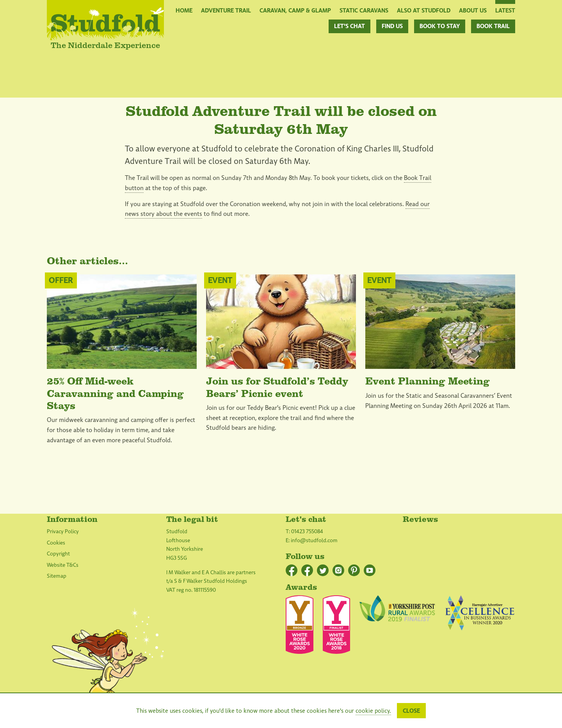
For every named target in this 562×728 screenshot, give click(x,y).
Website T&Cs (63, 565)
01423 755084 (307, 531)
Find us (392, 26)
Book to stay (440, 26)
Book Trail (493, 26)
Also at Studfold (424, 10)
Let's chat (349, 26)
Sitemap (57, 576)
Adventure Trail (226, 10)
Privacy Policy (63, 531)
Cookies (56, 543)
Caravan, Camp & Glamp (295, 10)
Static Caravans (364, 10)
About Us (473, 10)
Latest (505, 10)
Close (411, 711)
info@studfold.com (314, 540)
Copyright (58, 554)
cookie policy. (373, 711)
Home (184, 10)
